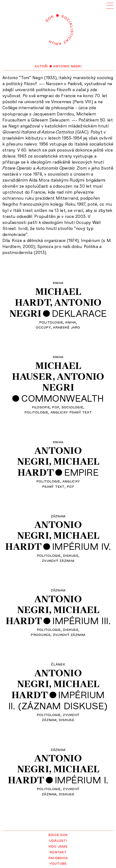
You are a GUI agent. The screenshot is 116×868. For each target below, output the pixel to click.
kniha (71, 322)
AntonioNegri (73, 382)
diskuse (71, 555)
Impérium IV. (82, 546)
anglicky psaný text (71, 412)
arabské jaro (66, 327)
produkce (41, 634)
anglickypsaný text (61, 483)
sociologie (72, 407)
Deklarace (79, 313)
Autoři (41, 66)
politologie (51, 322)
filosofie (41, 407)
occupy (43, 327)
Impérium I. (82, 780)
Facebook (58, 857)
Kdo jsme (58, 846)
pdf (56, 407)
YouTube (58, 863)
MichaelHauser (46, 371)
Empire (81, 472)
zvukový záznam (58, 560)
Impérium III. (81, 621)
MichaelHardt (48, 297)
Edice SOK (58, 834)
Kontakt (58, 852)
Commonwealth (63, 398)
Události (58, 840)
